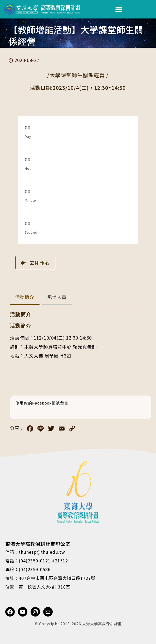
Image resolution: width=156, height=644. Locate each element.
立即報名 (35, 262)
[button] (25, 297)
